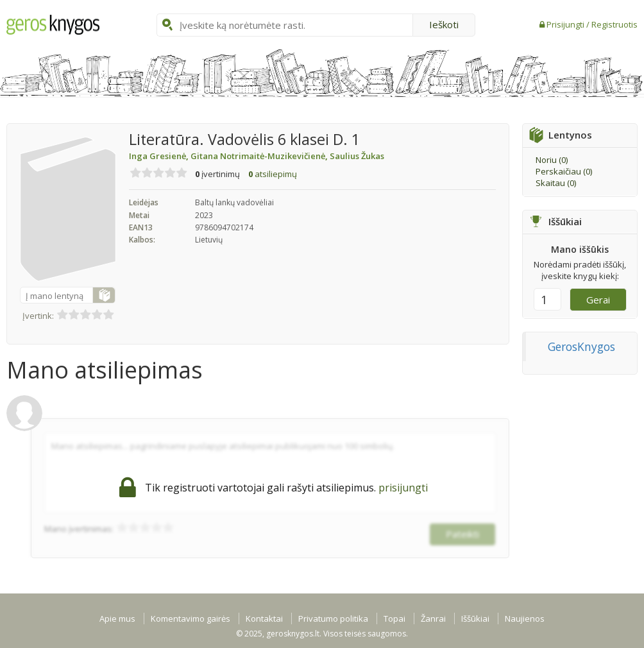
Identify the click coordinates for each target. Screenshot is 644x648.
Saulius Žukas (357, 156)
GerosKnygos (581, 346)
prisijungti (403, 488)
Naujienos (525, 618)
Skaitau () (556, 183)
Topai (394, 618)
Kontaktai (264, 618)
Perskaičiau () (564, 171)
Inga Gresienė (160, 156)
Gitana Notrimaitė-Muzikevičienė (260, 156)
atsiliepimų (273, 174)
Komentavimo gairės (191, 618)
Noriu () (552, 160)
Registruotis (614, 24)
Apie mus (117, 618)
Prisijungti (566, 24)
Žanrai (433, 618)
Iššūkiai (475, 618)
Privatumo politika (333, 618)
